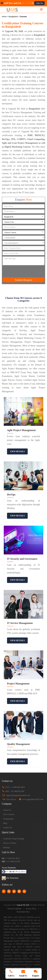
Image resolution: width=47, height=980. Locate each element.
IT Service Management (20, 623)
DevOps (11, 495)
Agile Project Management (21, 430)
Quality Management (18, 744)
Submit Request (24, 280)
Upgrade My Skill (23, 905)
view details (17, 451)
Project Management (18, 684)
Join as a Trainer (10, 843)
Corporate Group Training (14, 839)
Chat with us (11, 799)
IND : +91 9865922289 (15, 791)
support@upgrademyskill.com (18, 795)
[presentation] (24, 271)
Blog (5, 823)
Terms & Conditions (14, 909)
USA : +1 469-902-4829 (15, 787)
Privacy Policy (31, 909)
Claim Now (39, 3)
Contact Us (8, 828)
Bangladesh (13, 17)
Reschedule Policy (23, 912)
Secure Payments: (9, 868)
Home (4, 17)
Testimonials (8, 819)
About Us (7, 810)
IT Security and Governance (22, 559)
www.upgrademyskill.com (33, 799)
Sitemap (6, 847)
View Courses (9, 814)
